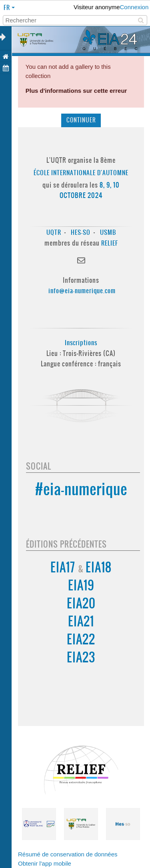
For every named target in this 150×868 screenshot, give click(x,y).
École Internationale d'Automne (81, 173)
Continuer (81, 120)
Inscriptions (81, 343)
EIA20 (81, 603)
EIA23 (81, 657)
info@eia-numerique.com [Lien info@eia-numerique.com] (82, 291)
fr (8, 7)
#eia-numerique (81, 489)
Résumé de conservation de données (68, 854)
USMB (108, 232)
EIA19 (81, 585)
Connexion (134, 7)
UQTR (54, 232)
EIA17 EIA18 (81, 567)
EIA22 (81, 639)
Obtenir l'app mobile (45, 863)
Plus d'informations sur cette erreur (76, 91)
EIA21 (81, 621)
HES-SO (81, 232)
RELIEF (110, 243)
